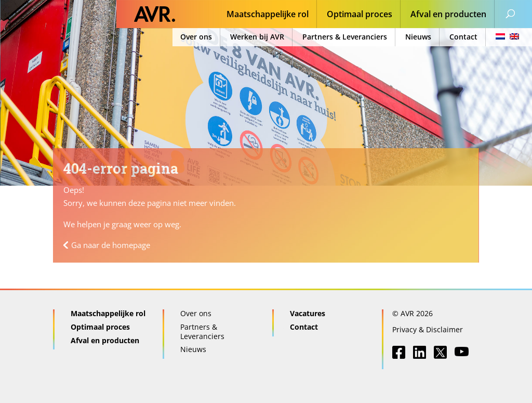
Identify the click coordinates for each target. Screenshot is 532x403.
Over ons (196, 37)
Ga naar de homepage (111, 245)
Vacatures (308, 313)
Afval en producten (448, 15)
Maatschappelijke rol (268, 15)
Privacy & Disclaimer (428, 329)
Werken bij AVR (257, 37)
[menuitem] (504, 37)
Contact (463, 37)
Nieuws (418, 37)
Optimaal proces (360, 15)
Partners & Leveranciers (345, 37)
